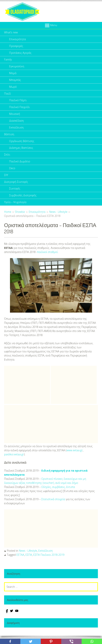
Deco (12, 171)
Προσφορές (16, 46)
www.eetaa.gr (75, 454)
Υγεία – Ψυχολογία (15, 206)
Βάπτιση (9, 137)
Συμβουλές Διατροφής (23, 199)
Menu (54, 25)
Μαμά (13, 74)
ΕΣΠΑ (29, 559)
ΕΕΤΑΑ (20, 559)
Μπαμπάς (15, 81)
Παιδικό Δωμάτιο (20, 164)
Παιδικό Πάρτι (18, 102)
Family (8, 60)
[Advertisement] (27, 389)
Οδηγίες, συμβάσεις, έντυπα (58, 491)
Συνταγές (15, 192)
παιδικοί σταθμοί (47, 256)
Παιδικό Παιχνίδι (19, 109)
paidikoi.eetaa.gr (14, 458)
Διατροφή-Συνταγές (16, 185)
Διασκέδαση (16, 123)
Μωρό (13, 88)
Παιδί (7, 95)
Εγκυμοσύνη (17, 67)
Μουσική (15, 116)
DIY (6, 178)
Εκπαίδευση (16, 130)
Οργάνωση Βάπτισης (22, 144)
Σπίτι (7, 158)
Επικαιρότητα (18, 39)
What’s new (11, 32)
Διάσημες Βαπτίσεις (21, 151)
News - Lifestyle (28, 555)
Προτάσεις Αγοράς (21, 53)
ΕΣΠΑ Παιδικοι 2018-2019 (49, 559)
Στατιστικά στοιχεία (53, 503)
